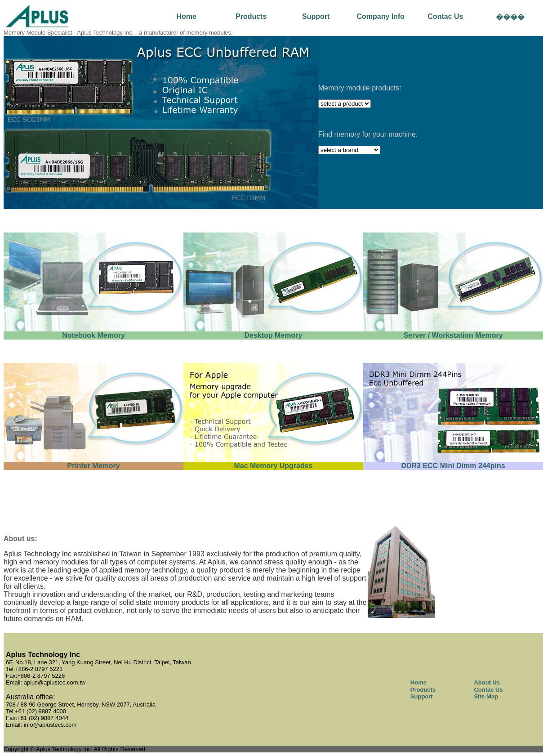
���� (510, 17)
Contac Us (445, 16)
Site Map (486, 696)
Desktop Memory (274, 335)
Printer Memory (93, 466)
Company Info (381, 16)
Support (316, 16)
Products (251, 16)
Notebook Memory (93, 335)
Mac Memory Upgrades (273, 466)
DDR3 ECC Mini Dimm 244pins (453, 466)
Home (186, 16)
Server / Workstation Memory (453, 335)
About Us (487, 682)
